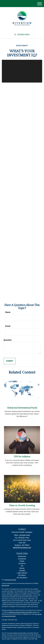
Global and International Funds (22, 408)
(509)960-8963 (22, 35)
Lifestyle (22, 571)
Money (22, 568)
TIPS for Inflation (22, 457)
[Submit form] (10, 361)
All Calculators (22, 578)
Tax (22, 566)
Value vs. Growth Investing (22, 506)
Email (8, 326)
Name (8, 312)
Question (8, 340)
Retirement (22, 556)
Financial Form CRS (10, 580)
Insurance (22, 563)
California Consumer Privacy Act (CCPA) (20, 612)
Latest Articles (22, 573)
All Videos (22, 575)
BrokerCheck (6, 585)
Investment (22, 559)
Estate (22, 561)
